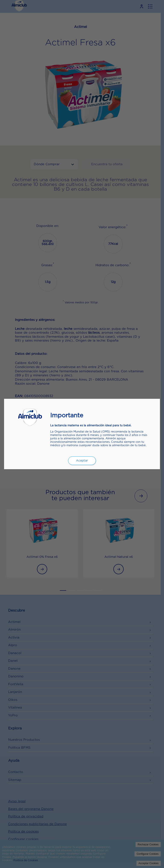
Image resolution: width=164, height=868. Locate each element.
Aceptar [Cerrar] (82, 461)
